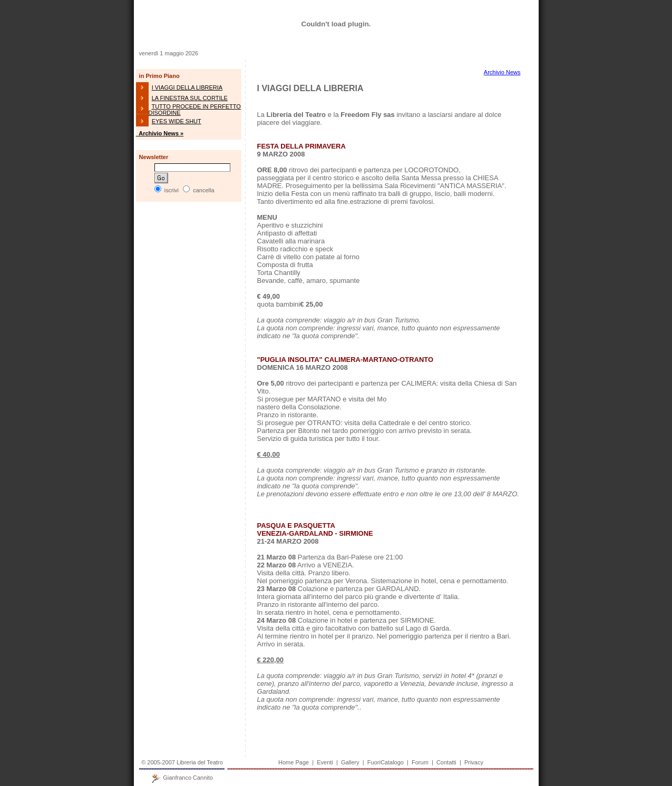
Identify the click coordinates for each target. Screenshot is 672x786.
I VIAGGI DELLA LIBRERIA (187, 87)
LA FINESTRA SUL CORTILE (190, 98)
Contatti (446, 762)
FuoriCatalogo (386, 762)
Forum (420, 762)
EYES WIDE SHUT (177, 121)
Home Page (294, 762)
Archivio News (502, 72)
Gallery (350, 762)
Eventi (325, 762)
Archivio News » (160, 133)
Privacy (474, 762)
